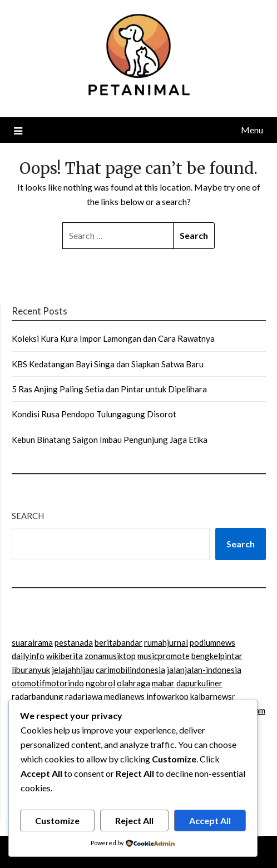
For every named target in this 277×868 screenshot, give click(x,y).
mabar (163, 683)
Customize (57, 820)
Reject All (134, 820)
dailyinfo (28, 656)
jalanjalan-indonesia (204, 670)
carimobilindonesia (130, 670)
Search (28, 516)
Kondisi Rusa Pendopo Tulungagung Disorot (94, 414)
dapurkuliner (199, 683)
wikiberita (65, 656)
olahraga (133, 683)
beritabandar (118, 642)
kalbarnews (211, 696)
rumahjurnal (166, 642)
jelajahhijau (73, 670)
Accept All (210, 820)
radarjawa (84, 696)
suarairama (32, 642)
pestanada (74, 642)
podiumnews (212, 642)
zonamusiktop (110, 656)
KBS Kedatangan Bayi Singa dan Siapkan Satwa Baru (108, 364)
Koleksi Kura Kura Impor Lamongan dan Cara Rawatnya (113, 338)
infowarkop (167, 696)
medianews (124, 696)
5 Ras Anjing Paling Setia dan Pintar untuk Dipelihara (109, 389)
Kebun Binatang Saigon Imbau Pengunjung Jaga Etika (110, 440)
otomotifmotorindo (48, 683)
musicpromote (164, 656)
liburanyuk (31, 670)
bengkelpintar (217, 656)
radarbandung (38, 696)
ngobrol (100, 683)
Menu (252, 130)
